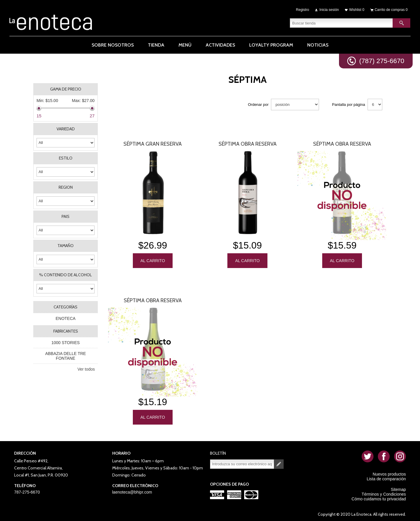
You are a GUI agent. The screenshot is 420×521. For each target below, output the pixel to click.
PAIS (66, 216)
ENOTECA (66, 318)
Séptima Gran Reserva (153, 144)
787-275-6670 (27, 491)
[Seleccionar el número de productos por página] (375, 105)
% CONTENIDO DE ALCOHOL (66, 275)
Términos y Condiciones (384, 493)
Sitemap (398, 488)
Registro (303, 9)
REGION (66, 187)
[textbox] (341, 22)
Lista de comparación (386, 477)
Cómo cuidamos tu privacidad (379, 497)
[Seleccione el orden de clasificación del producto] (295, 105)
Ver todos (86, 369)
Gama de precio (66, 89)
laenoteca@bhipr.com (132, 491)
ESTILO (66, 158)
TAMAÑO (66, 246)
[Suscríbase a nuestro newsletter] (242, 463)
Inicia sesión (329, 9)
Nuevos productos (389, 473)
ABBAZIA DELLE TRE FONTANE (65, 356)
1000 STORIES (65, 343)
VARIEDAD (66, 129)
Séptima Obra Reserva (248, 144)
